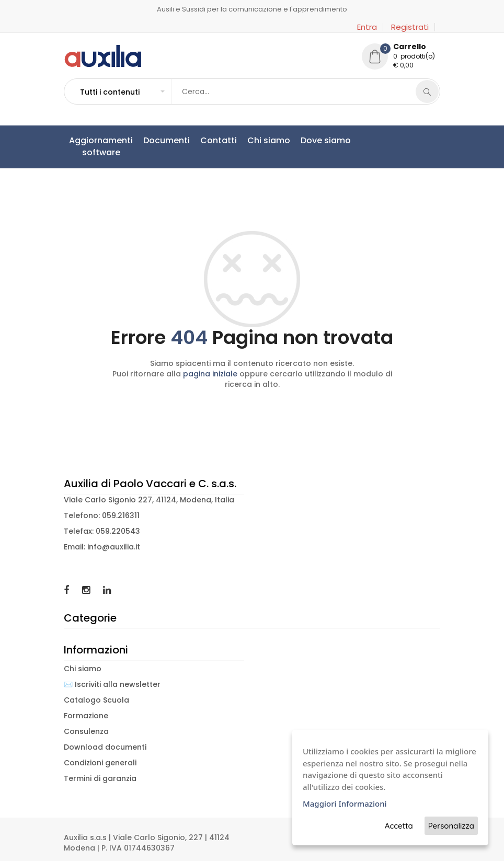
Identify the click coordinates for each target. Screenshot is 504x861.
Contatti (219, 140)
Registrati (410, 27)
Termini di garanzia (100, 778)
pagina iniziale (210, 374)
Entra (367, 27)
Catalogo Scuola (96, 700)
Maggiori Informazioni (345, 803)
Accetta (399, 826)
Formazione (86, 716)
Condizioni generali (100, 763)
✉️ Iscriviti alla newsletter (112, 684)
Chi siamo (269, 140)
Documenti (167, 140)
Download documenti (105, 747)
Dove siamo (326, 140)
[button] (122, 92)
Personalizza (451, 826)
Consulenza (86, 731)
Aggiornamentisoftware (101, 146)
